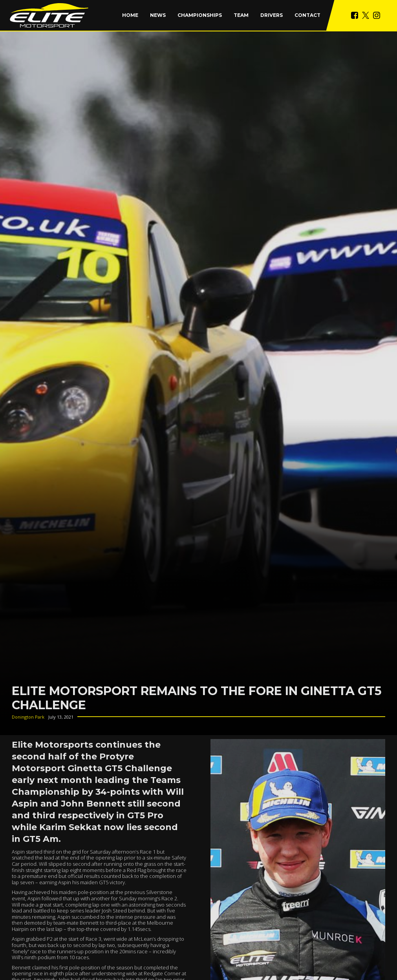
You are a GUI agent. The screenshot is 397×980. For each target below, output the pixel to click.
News (158, 15)
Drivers (272, 15)
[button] (200, 15)
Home (130, 15)
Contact (307, 15)
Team (241, 15)
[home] (49, 15)
